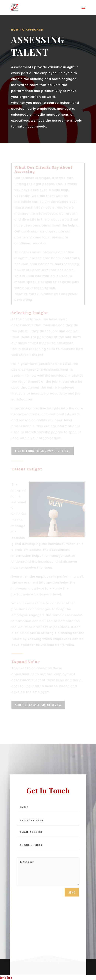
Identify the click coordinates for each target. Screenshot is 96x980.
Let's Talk (6, 977)
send (72, 893)
